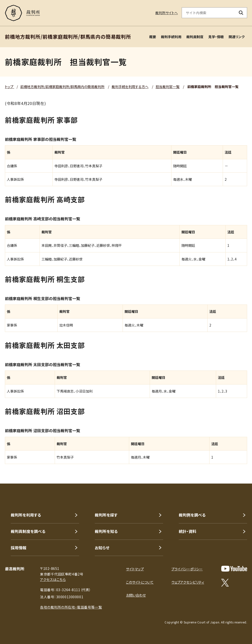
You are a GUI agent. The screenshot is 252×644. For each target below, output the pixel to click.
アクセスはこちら (53, 579)
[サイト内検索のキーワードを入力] (209, 13)
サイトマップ (135, 569)
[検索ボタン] (241, 13)
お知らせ (102, 548)
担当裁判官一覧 (168, 87)
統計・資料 (188, 531)
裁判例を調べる (192, 515)
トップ (10, 87)
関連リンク (237, 37)
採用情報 (19, 548)
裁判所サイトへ (167, 13)
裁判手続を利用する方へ (130, 87)
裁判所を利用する (26, 515)
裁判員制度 (195, 37)
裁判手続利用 (171, 37)
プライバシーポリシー (187, 569)
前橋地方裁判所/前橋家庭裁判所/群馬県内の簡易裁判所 (62, 87)
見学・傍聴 (216, 37)
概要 (153, 37)
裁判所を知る (106, 531)
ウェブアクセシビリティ (188, 582)
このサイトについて (140, 582)
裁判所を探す (106, 515)
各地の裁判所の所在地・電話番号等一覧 (71, 607)
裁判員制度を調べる (28, 531)
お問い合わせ (136, 595)
